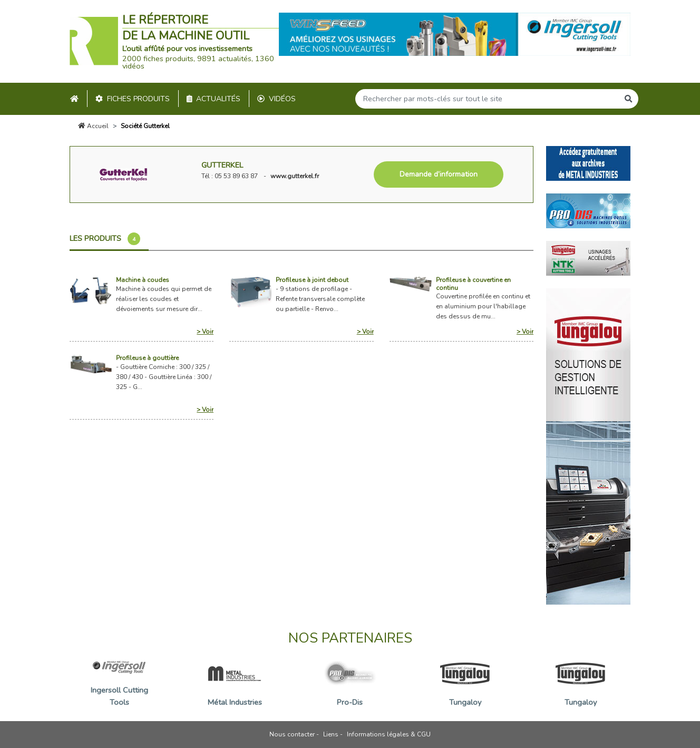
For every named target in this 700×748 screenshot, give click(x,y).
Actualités (214, 99)
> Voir (205, 332)
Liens (331, 734)
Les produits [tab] (105, 239)
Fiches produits (133, 99)
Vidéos (276, 99)
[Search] (487, 99)
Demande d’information (439, 174)
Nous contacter (292, 734)
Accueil (93, 126)
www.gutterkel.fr (295, 176)
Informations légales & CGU (389, 734)
